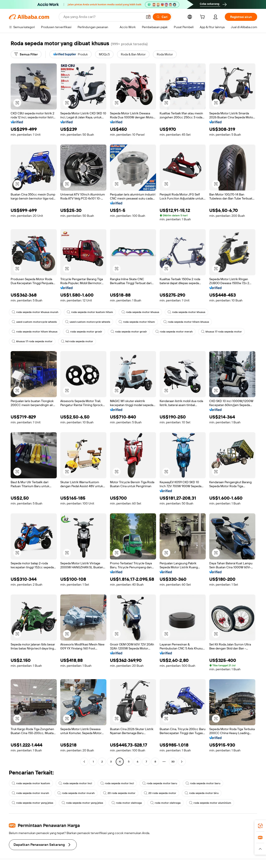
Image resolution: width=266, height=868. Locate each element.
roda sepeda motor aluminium (210, 803)
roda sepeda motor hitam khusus (186, 322)
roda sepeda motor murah (30, 793)
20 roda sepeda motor (119, 793)
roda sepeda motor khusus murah (35, 312)
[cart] (203, 18)
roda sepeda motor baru (160, 783)
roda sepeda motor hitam (137, 322)
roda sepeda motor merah (174, 332)
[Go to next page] (182, 762)
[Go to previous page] (84, 762)
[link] (260, 826)
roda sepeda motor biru (202, 793)
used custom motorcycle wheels (34, 322)
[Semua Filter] (26, 54)
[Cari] (162, 17)
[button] (148, 17)
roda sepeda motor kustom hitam (90, 312)
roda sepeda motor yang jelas (32, 803)
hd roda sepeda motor (77, 341)
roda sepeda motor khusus (140, 312)
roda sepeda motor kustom (31, 783)
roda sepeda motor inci (75, 783)
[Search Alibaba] (103, 17)
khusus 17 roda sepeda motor (221, 332)
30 (173, 762)
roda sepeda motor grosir (84, 332)
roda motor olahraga (127, 803)
